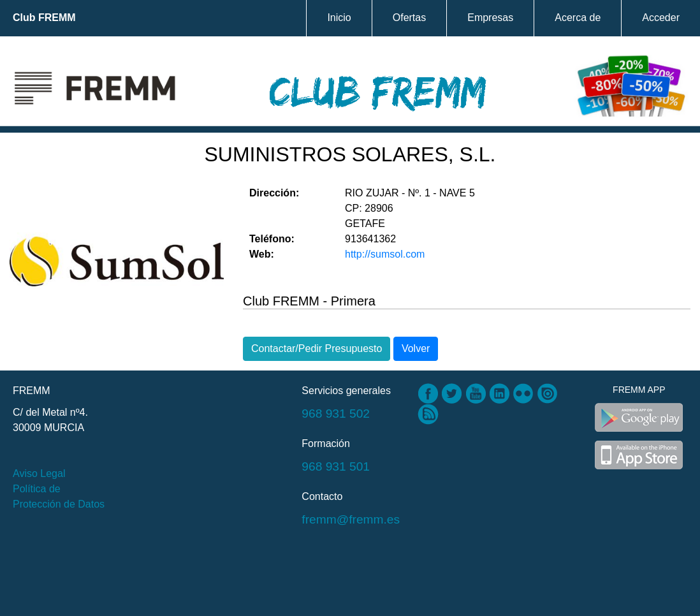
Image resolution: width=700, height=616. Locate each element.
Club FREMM (44, 18)
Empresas (490, 18)
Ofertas (409, 18)
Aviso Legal (39, 473)
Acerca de (578, 18)
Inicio (339, 18)
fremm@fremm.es (351, 519)
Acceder (661, 18)
